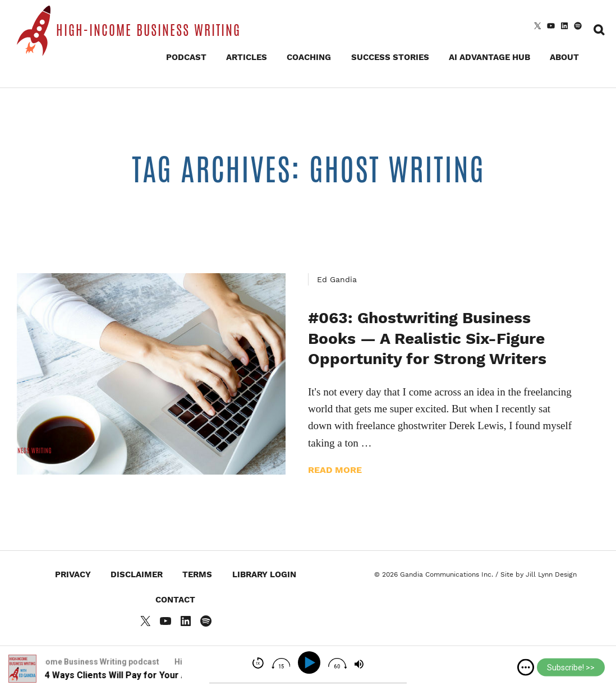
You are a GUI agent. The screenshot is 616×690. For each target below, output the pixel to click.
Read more (335, 470)
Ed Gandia (337, 279)
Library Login (264, 574)
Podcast (186, 57)
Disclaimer (137, 574)
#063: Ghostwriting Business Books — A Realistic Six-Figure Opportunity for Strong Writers (427, 338)
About (564, 57)
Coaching (309, 57)
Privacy (73, 574)
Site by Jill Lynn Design (539, 574)
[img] (526, 668)
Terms (197, 574)
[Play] (311, 663)
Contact (175, 600)
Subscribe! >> (571, 668)
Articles (247, 57)
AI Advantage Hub (489, 57)
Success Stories (390, 57)
